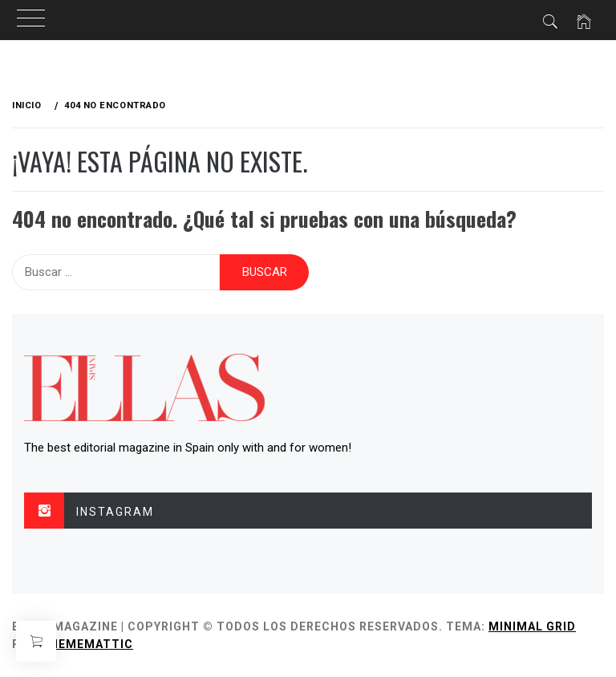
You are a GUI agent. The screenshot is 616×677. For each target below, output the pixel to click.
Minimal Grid (532, 626)
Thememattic (87, 644)
